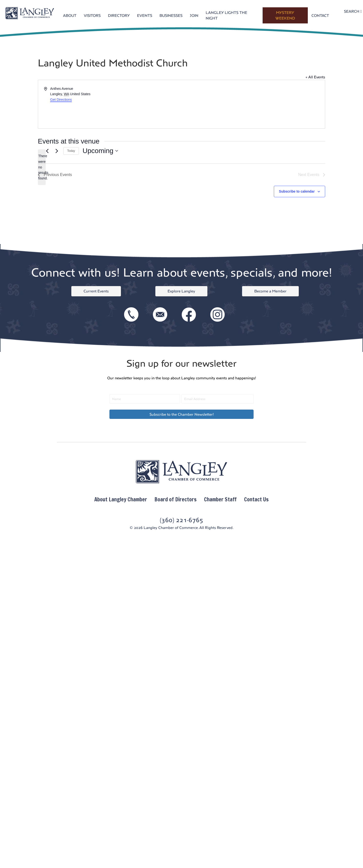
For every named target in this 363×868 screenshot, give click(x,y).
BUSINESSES (171, 15)
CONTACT (320, 15)
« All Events (315, 77)
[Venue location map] (253, 104)
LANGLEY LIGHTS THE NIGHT (226, 15)
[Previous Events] (47, 151)
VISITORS (92, 15)
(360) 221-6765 (181, 520)
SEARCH (353, 11)
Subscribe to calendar (297, 191)
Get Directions (61, 100)
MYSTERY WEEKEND (285, 15)
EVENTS (145, 15)
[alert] (42, 167)
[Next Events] (57, 151)
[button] (181, 414)
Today (71, 151)
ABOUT (70, 15)
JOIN (194, 15)
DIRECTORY (119, 15)
